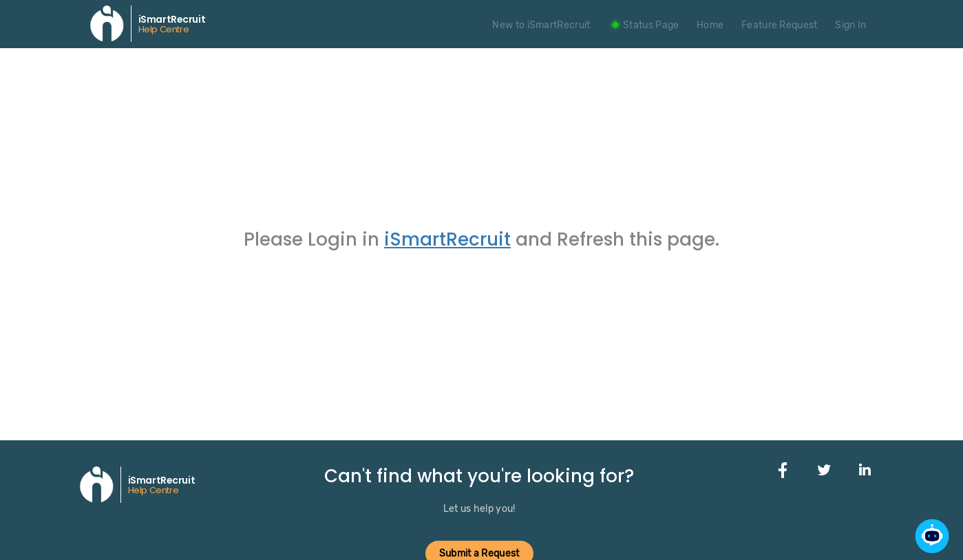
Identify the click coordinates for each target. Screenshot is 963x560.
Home (710, 25)
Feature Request (780, 25)
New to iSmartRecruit (541, 25)
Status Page (643, 25)
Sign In (850, 25)
